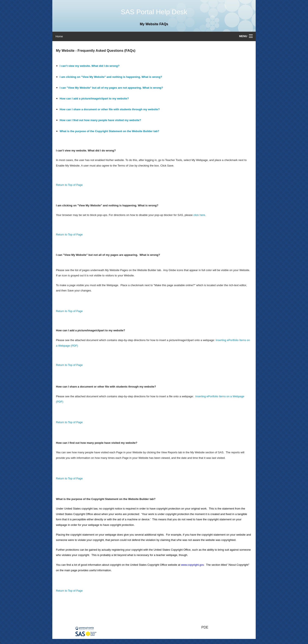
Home (59, 36)
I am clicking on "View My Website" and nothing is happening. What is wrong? (111, 77)
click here (199, 215)
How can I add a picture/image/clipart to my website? (94, 99)
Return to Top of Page (69, 185)
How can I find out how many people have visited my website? (100, 120)
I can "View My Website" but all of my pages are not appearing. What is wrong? (111, 88)
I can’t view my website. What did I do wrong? (90, 66)
